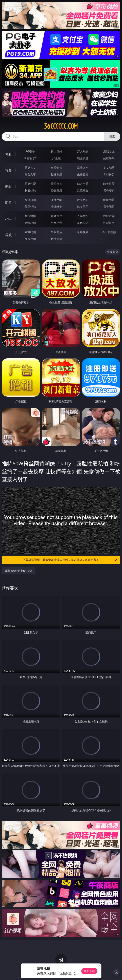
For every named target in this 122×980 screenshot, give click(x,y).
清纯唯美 (56, 207)
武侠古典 (109, 216)
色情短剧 (56, 239)
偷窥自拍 (30, 200)
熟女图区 (83, 207)
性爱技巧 (109, 223)
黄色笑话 (83, 223)
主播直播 (83, 174)
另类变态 (109, 190)
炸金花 (56, 158)
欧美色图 (83, 200)
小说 (8, 219)
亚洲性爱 (30, 184)
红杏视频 (30, 239)
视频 (8, 170)
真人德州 (56, 151)
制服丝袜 (30, 190)
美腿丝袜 (30, 207)
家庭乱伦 (56, 216)
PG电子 (30, 151)
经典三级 (56, 190)
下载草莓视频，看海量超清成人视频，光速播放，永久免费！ (70, 560)
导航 (8, 235)
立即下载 (89, 971)
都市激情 (30, 216)
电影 (8, 187)
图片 (8, 203)
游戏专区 (109, 151)
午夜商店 (56, 232)
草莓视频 (83, 232)
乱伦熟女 (83, 190)
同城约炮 (30, 232)
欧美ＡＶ (83, 167)
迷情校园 (30, 223)
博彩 (8, 154)
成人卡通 (83, 184)
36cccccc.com (61, 126)
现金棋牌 (83, 158)
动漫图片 (109, 200)
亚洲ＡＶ (30, 167)
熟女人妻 (30, 174)
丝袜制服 (56, 174)
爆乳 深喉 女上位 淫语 (18, 571)
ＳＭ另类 (109, 174)
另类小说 (56, 223)
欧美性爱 (109, 184)
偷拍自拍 (56, 184)
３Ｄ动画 (109, 167)
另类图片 (109, 207)
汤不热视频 (109, 232)
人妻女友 (83, 216)
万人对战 (83, 151)
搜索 (112, 136)
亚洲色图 (56, 200)
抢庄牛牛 (109, 158)
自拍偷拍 (56, 167)
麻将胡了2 (30, 158)
